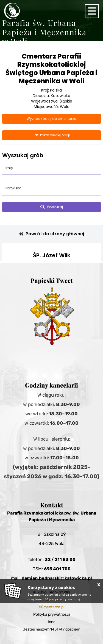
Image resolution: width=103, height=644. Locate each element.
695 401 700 (57, 569)
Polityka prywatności (51, 614)
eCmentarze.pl (51, 607)
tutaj (77, 599)
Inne (52, 622)
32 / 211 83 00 (60, 559)
